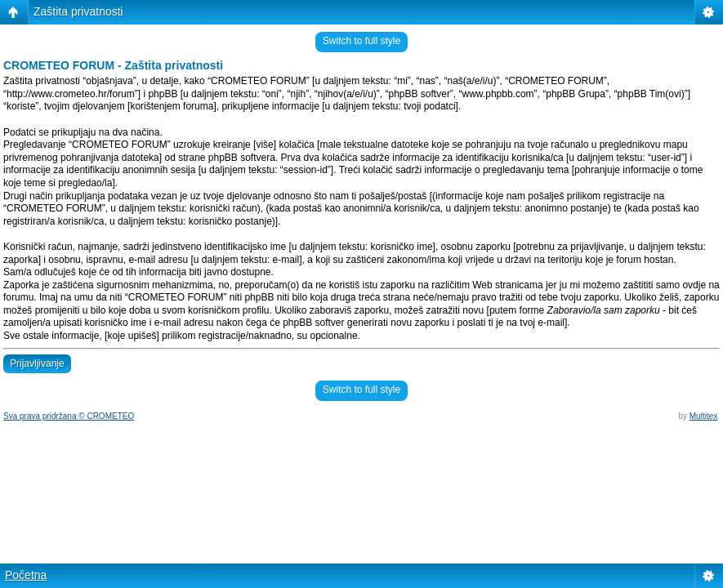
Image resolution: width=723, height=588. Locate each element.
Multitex (703, 416)
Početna (26, 575)
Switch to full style (361, 41)
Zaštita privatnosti (78, 11)
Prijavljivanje (37, 363)
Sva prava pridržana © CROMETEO (69, 416)
